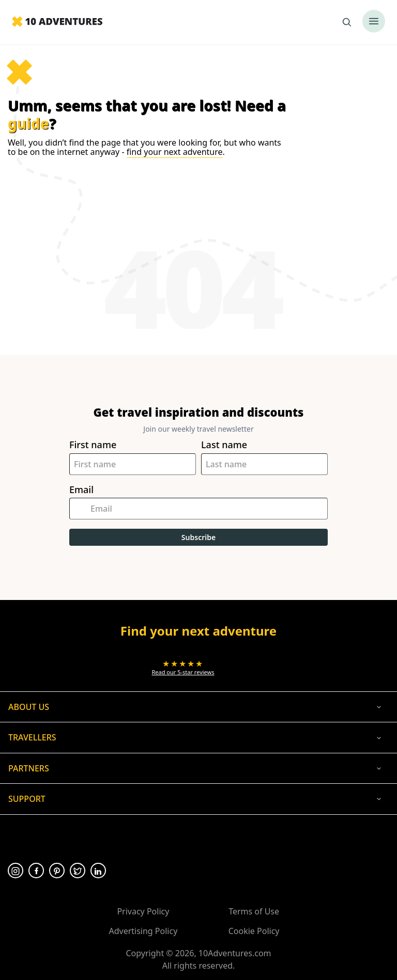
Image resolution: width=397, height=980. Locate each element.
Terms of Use (254, 911)
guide (28, 123)
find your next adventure (175, 152)
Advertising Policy (143, 931)
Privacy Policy (143, 911)
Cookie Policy (254, 931)
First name (93, 445)
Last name (224, 445)
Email (81, 490)
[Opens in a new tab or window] (183, 667)
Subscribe (198, 537)
